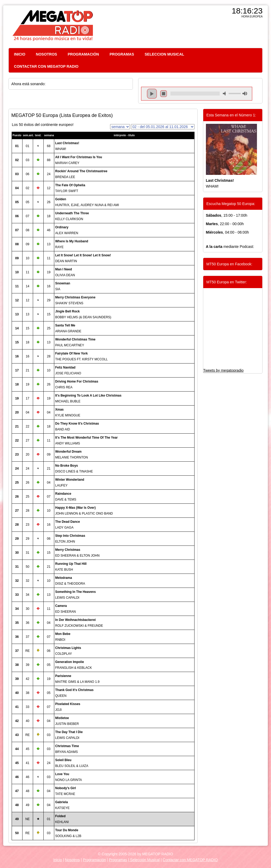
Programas (118, 860)
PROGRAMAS (122, 54)
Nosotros (72, 860)
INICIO (20, 54)
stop (164, 94)
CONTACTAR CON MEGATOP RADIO (46, 66)
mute (225, 94)
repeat (195, 98)
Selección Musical (144, 860)
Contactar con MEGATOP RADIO (190, 860)
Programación (94, 860)
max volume (245, 94)
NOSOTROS (47, 54)
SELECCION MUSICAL (164, 54)
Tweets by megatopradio (223, 370)
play (152, 94)
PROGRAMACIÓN (83, 54)
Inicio (58, 860)
